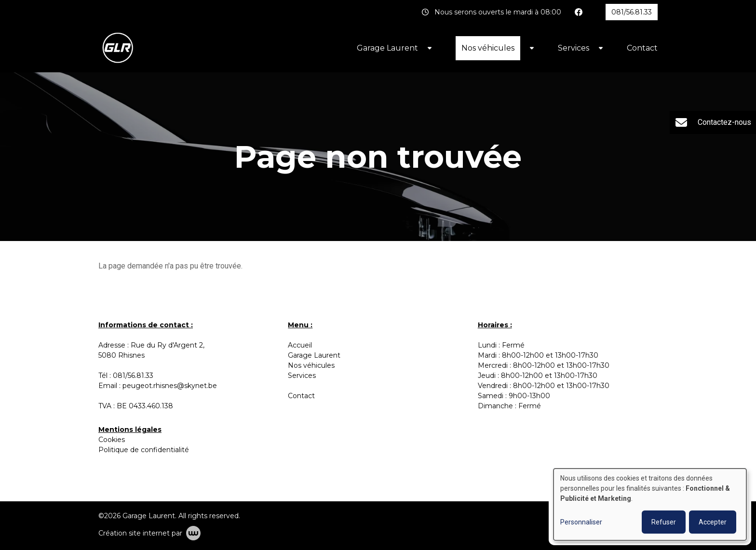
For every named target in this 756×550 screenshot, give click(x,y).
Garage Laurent (387, 48)
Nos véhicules (488, 48)
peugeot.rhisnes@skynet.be (170, 386)
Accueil (300, 345)
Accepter (713, 522)
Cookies (112, 440)
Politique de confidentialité (144, 450)
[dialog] (650, 504)
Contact (642, 48)
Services (574, 48)
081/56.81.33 (133, 376)
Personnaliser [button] (581, 522)
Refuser (664, 522)
